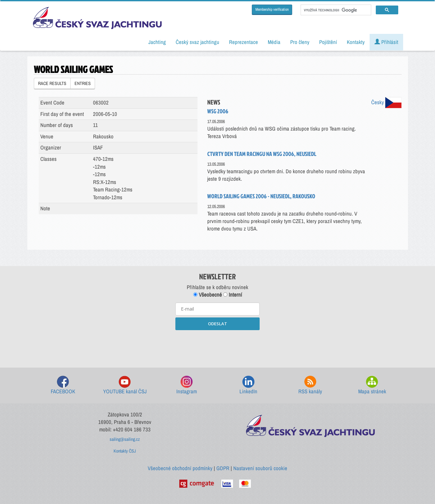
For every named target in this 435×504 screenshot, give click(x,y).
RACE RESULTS (52, 83)
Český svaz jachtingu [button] (197, 42)
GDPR (223, 468)
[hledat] (335, 10)
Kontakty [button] (356, 42)
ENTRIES (83, 83)
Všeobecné (208, 295)
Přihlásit (386, 42)
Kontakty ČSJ (125, 451)
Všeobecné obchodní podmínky (180, 468)
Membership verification (272, 9)
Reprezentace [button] (244, 42)
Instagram (187, 385)
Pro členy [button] (300, 42)
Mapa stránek (372, 385)
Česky (386, 102)
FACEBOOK (63, 385)
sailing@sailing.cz (125, 439)
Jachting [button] (157, 42)
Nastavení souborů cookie (260, 468)
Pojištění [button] (328, 42)
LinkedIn (248, 385)
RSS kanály (310, 385)
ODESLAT (217, 324)
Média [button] (274, 42)
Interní (233, 295)
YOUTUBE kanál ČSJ (125, 385)
